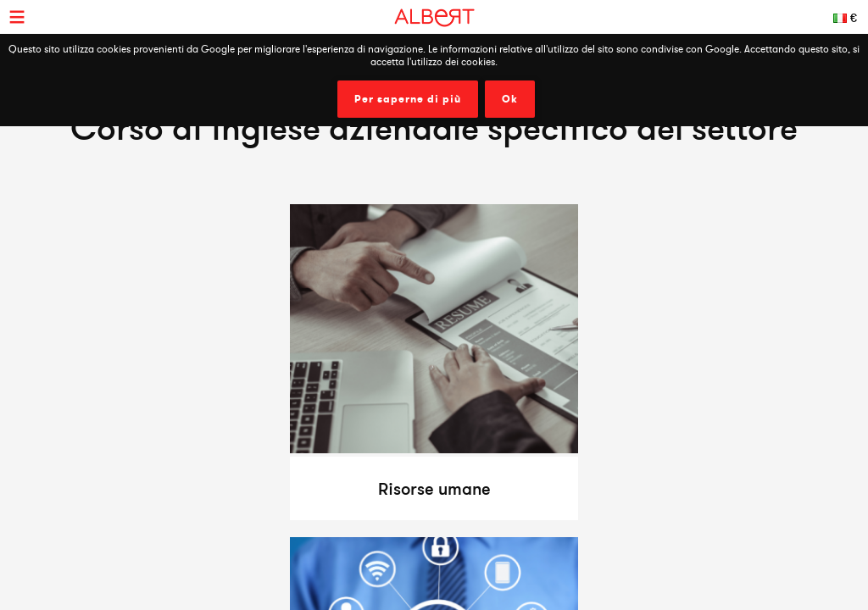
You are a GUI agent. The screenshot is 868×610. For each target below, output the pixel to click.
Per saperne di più (408, 99)
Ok (510, 99)
